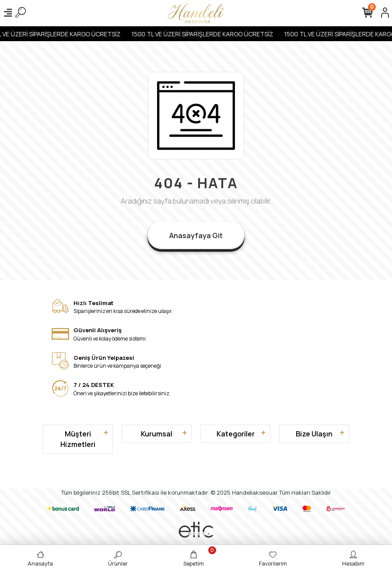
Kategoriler (236, 434)
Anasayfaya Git (196, 236)
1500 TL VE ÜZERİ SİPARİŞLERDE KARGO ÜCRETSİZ (206, 34)
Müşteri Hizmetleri (78, 439)
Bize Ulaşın (314, 434)
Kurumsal (157, 434)
